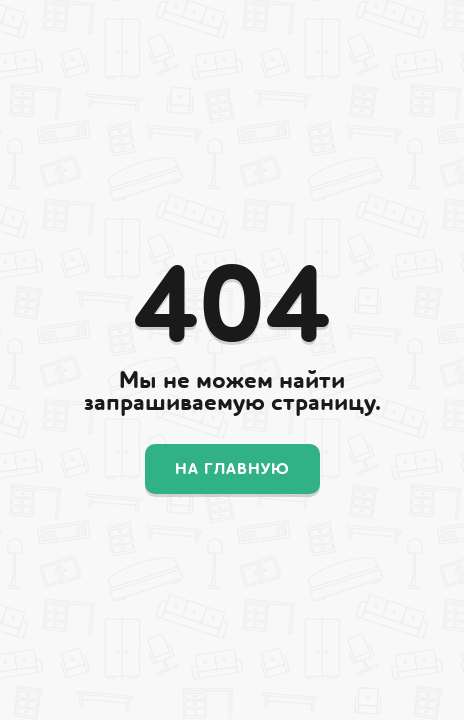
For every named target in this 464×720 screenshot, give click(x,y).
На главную (232, 469)
